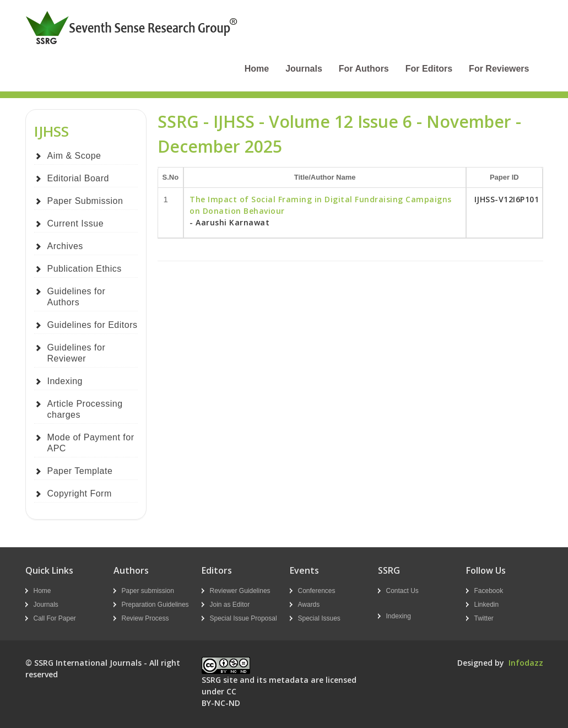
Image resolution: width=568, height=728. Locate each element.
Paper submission (148, 591)
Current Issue (76, 223)
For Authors (364, 69)
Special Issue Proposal (244, 618)
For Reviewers (499, 69)
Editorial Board (78, 178)
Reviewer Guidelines (240, 591)
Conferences (317, 591)
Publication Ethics (85, 269)
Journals (304, 69)
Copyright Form (80, 494)
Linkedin (487, 605)
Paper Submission (85, 201)
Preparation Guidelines (155, 605)
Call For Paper (55, 618)
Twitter (484, 618)
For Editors (429, 69)
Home (257, 69)
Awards (309, 605)
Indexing (65, 381)
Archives (65, 246)
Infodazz (526, 663)
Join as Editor (230, 605)
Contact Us (402, 591)
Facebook (489, 591)
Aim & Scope (74, 156)
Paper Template (80, 471)
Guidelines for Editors (93, 325)
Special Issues (319, 618)
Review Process (145, 618)
